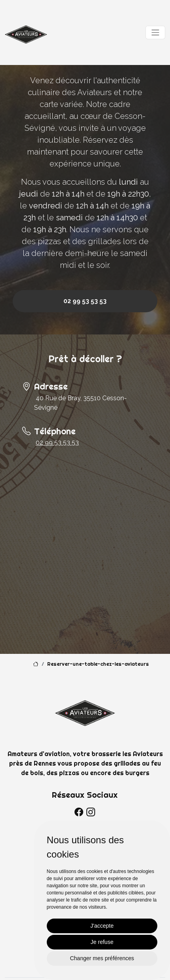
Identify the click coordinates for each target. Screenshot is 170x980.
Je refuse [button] (102, 942)
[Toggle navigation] (155, 32)
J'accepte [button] (102, 926)
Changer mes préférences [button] (102, 958)
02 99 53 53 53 (85, 301)
